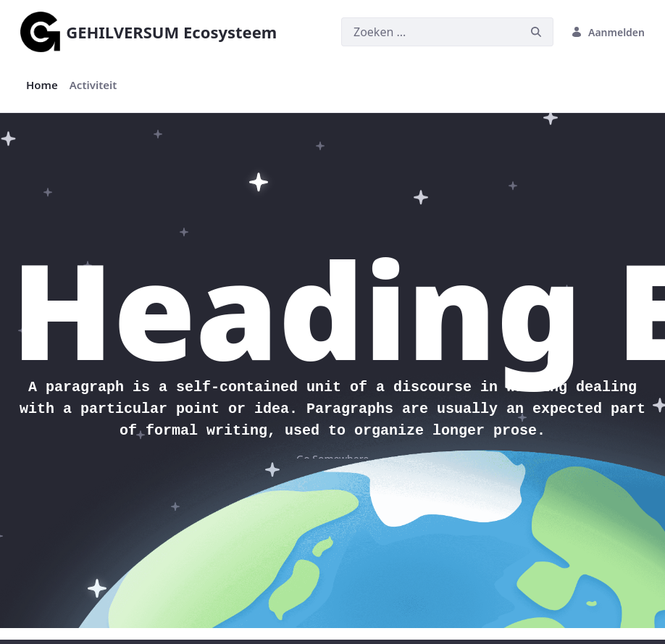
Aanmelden (608, 32)
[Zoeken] (430, 32)
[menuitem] (42, 85)
